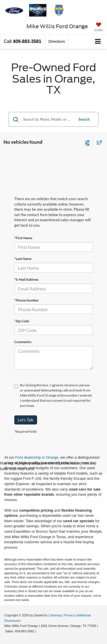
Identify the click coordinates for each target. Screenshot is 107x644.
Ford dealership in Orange (37, 457)
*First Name (23, 238)
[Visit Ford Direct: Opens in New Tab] (39, 631)
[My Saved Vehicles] (98, 27)
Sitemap (56, 615)
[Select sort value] (98, 142)
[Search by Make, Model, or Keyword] (48, 119)
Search (84, 119)
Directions (57, 41)
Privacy (69, 615)
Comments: (23, 342)
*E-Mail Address (26, 279)
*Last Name (23, 259)
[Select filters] (87, 142)
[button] (23, 41)
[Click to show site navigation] (98, 42)
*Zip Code (22, 321)
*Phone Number (27, 300)
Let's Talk (26, 420)
